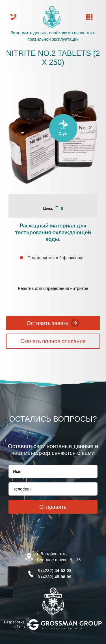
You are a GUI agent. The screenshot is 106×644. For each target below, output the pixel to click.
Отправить (53, 507)
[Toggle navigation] (89, 17)
